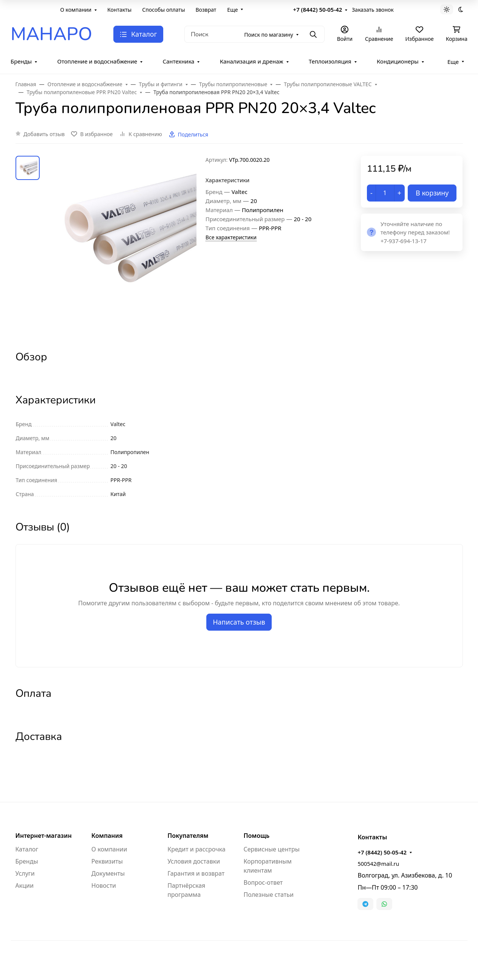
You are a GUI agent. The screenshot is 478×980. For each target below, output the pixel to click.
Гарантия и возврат (196, 873)
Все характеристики (231, 237)
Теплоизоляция (330, 61)
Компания (107, 836)
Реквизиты (107, 861)
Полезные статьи (268, 895)
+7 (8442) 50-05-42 (318, 9)
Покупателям (188, 836)
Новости (104, 885)
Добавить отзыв (44, 134)
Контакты (119, 10)
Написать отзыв (239, 622)
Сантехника (178, 61)
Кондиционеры (398, 61)
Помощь (256, 836)
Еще (232, 10)
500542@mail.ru (378, 864)
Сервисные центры (271, 849)
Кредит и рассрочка (196, 849)
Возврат (206, 10)
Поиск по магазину (268, 35)
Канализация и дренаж (252, 61)
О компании (76, 10)
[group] (124, 246)
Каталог (27, 849)
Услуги (25, 873)
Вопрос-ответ (263, 882)
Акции (25, 885)
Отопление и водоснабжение (97, 61)
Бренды (21, 61)
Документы (108, 873)
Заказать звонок (373, 10)
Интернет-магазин (44, 836)
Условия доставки (194, 861)
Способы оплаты (163, 10)
